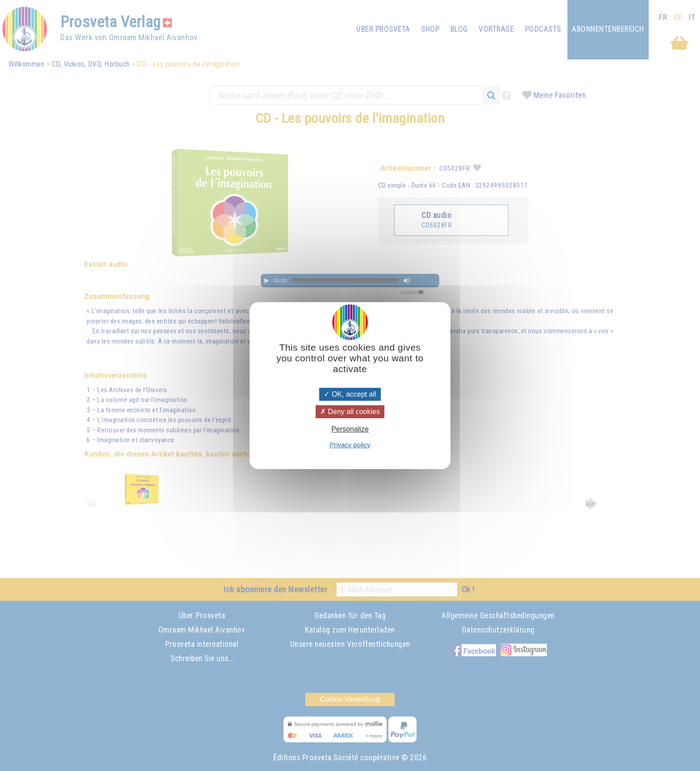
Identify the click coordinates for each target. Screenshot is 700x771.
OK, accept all (350, 394)
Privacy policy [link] (350, 445)
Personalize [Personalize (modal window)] (350, 429)
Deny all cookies (350, 412)
